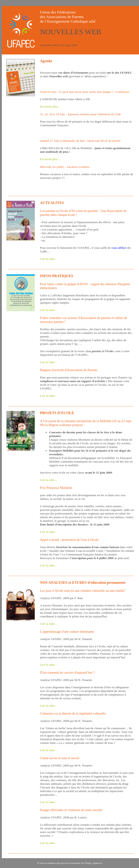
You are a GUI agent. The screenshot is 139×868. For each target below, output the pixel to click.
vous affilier (119, 248)
